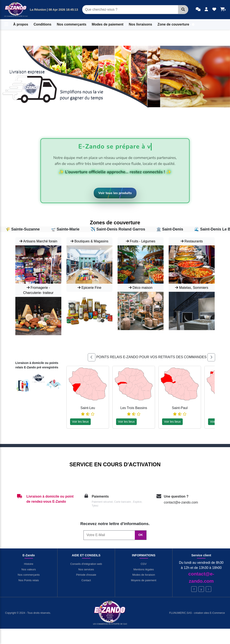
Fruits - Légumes (141, 241)
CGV (144, 564)
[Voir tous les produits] (115, 193)
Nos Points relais (29, 580)
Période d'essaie (86, 575)
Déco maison (141, 288)
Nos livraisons (140, 24)
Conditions (43, 24)
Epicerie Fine (89, 288)
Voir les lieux (80, 422)
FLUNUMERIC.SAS (181, 613)
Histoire (29, 564)
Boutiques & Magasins (89, 241)
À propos (21, 24)
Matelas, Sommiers (192, 288)
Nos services (86, 569)
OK (141, 535)
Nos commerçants (72, 24)
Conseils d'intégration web (86, 564)
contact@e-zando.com (181, 502)
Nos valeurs (29, 569)
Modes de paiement (108, 24)
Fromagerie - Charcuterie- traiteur (38, 290)
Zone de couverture (173, 24)
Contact (86, 580)
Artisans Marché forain (38, 241)
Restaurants (192, 241)
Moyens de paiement (144, 580)
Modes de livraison (144, 575)
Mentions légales (144, 569)
